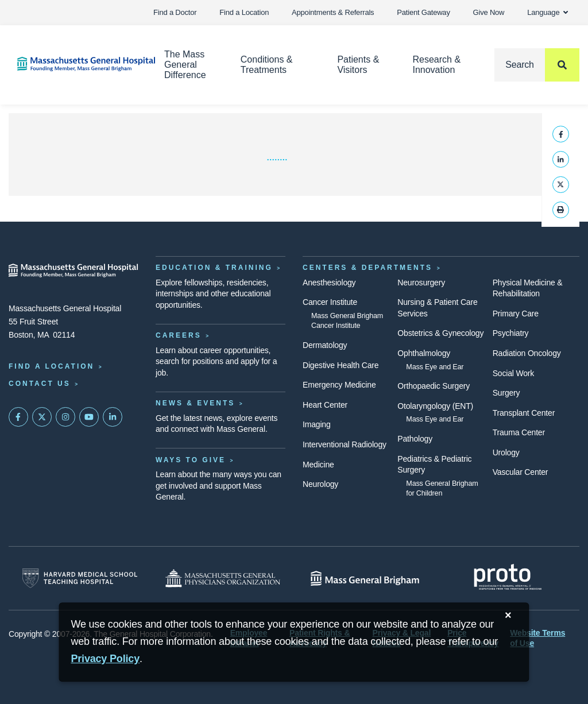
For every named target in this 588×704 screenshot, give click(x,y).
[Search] (537, 65)
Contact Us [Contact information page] (40, 384)
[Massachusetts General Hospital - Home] (73, 270)
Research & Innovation (436, 65)
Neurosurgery (421, 283)
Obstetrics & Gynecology (440, 333)
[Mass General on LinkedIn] (113, 417)
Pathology (415, 439)
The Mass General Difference (185, 65)
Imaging (317, 424)
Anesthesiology (329, 283)
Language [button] (548, 12)
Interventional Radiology (345, 444)
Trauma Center (519, 432)
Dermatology (325, 345)
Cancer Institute (330, 302)
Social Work (513, 373)
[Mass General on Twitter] (42, 417)
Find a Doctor (175, 12)
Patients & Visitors (358, 65)
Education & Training (214, 268)
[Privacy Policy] (105, 659)
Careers (179, 335)
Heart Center (325, 405)
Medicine (318, 465)
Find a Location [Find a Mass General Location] (51, 366)
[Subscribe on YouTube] (89, 417)
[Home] (73, 64)
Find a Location (244, 12)
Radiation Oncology (527, 353)
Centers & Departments (367, 268)
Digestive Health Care (341, 365)
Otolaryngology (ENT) (435, 406)
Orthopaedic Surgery (434, 386)
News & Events (195, 403)
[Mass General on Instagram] (65, 417)
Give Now (489, 12)
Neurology (320, 484)
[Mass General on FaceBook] (18, 417)
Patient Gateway (423, 12)
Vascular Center (521, 472)
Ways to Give (191, 460)
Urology (506, 452)
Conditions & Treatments (267, 65)
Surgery (506, 393)
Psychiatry (511, 333)
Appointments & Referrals (333, 12)
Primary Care (516, 314)
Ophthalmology (424, 353)
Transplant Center (524, 413)
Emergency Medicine (339, 385)
